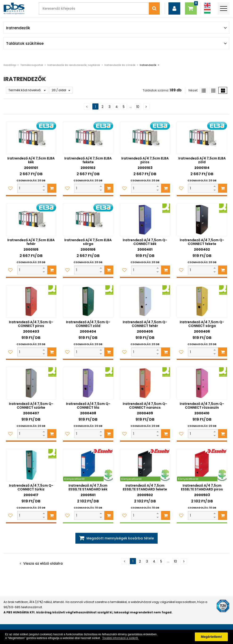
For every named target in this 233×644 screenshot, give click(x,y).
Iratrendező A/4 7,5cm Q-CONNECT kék (145, 242)
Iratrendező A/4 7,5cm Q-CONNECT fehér (145, 324)
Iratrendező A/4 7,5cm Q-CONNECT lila (88, 406)
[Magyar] (207, 11)
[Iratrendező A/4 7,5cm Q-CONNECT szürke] (31, 383)
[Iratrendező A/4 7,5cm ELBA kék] (31, 138)
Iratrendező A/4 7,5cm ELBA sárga (88, 242)
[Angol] (207, 5)
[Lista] (203, 90)
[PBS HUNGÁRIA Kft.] (14, 8)
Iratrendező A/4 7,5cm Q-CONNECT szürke (31, 406)
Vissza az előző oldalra (43, 563)
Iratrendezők (148, 65)
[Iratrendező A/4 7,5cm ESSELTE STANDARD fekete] (145, 465)
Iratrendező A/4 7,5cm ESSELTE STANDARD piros (202, 487)
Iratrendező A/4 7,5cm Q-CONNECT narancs (145, 406)
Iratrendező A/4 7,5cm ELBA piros (145, 160)
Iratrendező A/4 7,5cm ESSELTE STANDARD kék (88, 487)
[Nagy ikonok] (223, 90)
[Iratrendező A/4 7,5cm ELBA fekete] (88, 138)
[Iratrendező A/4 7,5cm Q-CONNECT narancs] (145, 383)
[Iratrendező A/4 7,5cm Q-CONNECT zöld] (88, 301)
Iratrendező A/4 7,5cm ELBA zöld (202, 160)
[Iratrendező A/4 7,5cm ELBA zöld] (202, 138)
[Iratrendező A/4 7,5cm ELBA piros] (145, 138)
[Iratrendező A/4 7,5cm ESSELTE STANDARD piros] (202, 465)
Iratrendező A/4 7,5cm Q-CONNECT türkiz (31, 487)
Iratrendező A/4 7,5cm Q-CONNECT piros (31, 324)
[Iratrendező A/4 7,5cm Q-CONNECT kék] (145, 220)
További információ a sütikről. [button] (120, 638)
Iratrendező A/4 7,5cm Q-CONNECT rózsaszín (202, 406)
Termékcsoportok (32, 65)
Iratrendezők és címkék (120, 65)
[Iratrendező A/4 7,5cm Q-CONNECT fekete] (202, 220)
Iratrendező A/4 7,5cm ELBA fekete (88, 160)
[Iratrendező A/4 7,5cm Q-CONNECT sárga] (202, 301)
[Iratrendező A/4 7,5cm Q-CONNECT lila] (88, 383)
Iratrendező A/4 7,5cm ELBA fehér (31, 242)
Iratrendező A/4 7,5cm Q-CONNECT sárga (202, 324)
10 (138, 107)
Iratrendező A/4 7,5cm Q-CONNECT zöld (88, 324)
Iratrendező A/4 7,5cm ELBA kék (31, 160)
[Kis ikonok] (213, 90)
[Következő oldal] (146, 106)
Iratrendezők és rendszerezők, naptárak (74, 65)
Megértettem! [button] (211, 637)
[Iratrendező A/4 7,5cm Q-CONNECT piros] (31, 301)
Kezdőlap (10, 65)
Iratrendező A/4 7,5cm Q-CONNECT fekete (202, 242)
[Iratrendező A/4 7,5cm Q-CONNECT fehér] (145, 301)
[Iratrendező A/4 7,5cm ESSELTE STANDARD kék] (88, 465)
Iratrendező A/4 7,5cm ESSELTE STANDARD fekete (145, 487)
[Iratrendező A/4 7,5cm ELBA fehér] (31, 220)
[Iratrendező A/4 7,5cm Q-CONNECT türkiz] (31, 465)
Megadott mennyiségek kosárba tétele (120, 538)
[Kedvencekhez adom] (10, 188)
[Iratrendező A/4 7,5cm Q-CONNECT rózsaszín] (202, 383)
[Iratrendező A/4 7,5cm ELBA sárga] (88, 220)
